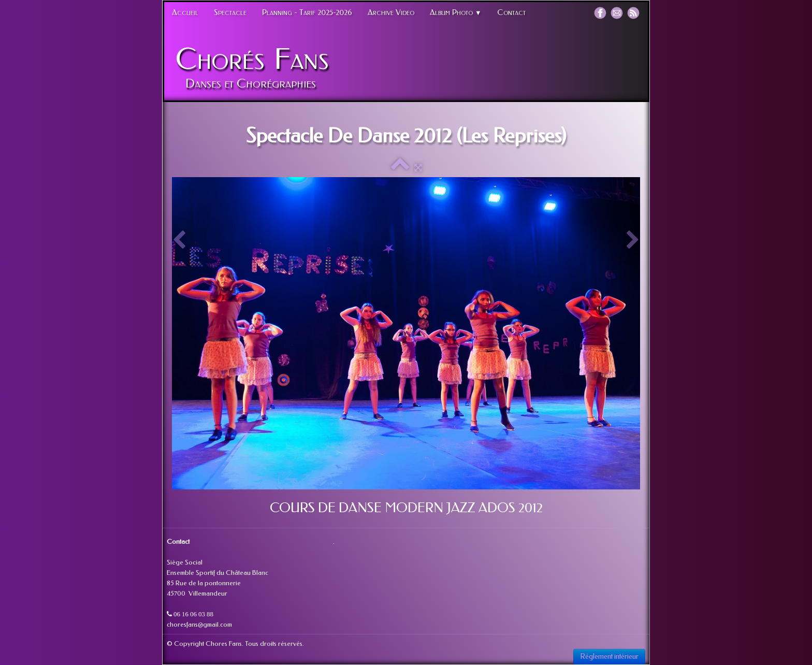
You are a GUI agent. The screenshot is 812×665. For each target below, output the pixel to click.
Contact (511, 12)
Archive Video (391, 12)
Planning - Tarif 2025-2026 (307, 12)
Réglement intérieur (609, 656)
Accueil (185, 12)
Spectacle (230, 12)
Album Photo (456, 12)
